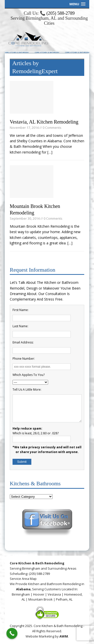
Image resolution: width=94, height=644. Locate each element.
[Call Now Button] (12, 634)
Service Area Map (23, 579)
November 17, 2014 (24, 128)
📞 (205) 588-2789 (57, 13)
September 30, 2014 (25, 218)
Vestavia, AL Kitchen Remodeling (44, 122)
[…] (50, 152)
